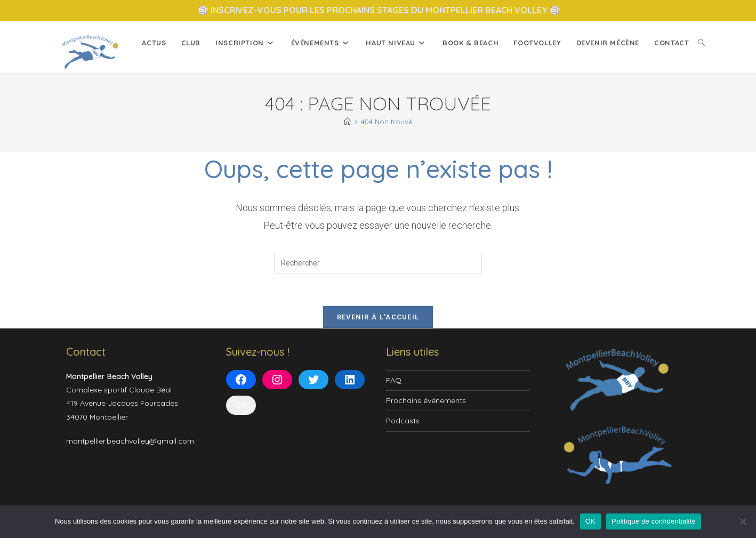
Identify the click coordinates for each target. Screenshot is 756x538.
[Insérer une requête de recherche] (378, 263)
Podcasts (403, 421)
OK (590, 521)
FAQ (394, 381)
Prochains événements (426, 401)
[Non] (743, 521)
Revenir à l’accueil (378, 318)
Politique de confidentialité (654, 521)
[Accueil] (347, 122)
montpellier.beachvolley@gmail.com (130, 441)
